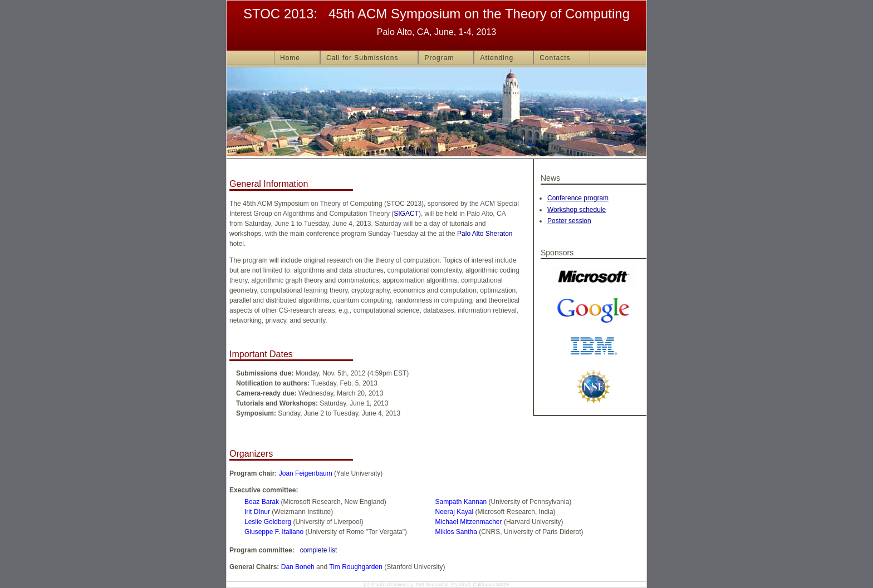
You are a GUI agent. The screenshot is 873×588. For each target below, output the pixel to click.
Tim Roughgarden (356, 567)
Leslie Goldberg (268, 522)
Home (290, 58)
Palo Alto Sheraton (485, 234)
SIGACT (406, 214)
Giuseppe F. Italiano (274, 532)
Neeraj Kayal (455, 512)
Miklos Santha (456, 532)
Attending (497, 58)
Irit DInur (257, 512)
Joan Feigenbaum (306, 473)
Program (439, 58)
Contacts (555, 58)
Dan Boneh (298, 567)
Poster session (569, 221)
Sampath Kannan (461, 502)
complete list (319, 550)
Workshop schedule (577, 210)
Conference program (578, 198)
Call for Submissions (362, 58)
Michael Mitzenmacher (469, 522)
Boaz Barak (262, 502)
